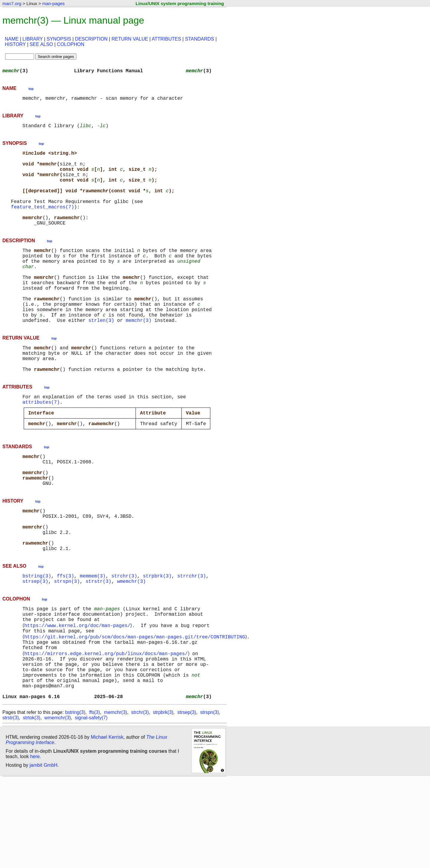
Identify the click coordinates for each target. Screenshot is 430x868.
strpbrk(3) (157, 645)
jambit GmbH (43, 854)
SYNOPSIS (59, 39)
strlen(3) (101, 357)
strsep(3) (35, 652)
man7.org (12, 3)
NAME (12, 39)
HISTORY (15, 44)
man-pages (53, 3)
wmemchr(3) (131, 652)
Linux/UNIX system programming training (180, 3)
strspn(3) (67, 652)
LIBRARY (33, 39)
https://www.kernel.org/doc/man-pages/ (78, 700)
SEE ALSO (41, 44)
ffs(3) (65, 645)
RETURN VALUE (130, 39)
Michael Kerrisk (107, 826)
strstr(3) (98, 652)
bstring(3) (37, 645)
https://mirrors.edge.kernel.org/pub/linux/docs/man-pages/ (107, 733)
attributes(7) (41, 447)
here (35, 845)
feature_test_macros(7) (43, 223)
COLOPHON (71, 44)
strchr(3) (124, 645)
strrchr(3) (192, 645)
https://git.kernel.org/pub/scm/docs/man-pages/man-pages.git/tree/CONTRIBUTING (136, 713)
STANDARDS (199, 39)
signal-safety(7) (91, 807)
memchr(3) (139, 357)
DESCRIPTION (91, 39)
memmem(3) (93, 645)
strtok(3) (32, 807)
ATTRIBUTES (166, 39)
